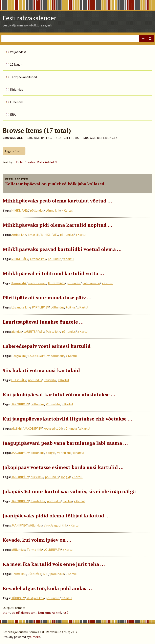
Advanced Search (143, 39)
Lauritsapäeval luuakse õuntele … (43, 322)
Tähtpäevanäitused (23, 77)
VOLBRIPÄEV (52, 550)
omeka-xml (53, 613)
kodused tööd (53, 428)
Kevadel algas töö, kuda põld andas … (47, 588)
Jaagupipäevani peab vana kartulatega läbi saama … (65, 443)
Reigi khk (50, 380)
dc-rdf (16, 613)
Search (150, 39)
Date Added (46, 162)
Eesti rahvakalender (29, 18)
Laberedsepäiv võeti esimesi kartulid (47, 346)
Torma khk (34, 550)
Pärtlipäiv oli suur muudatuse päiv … (47, 298)
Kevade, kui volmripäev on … (37, 540)
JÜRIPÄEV (35, 574)
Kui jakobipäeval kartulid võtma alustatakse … (59, 394)
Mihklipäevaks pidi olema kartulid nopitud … (57, 225)
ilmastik (34, 235)
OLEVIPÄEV (19, 380)
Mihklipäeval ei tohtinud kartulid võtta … (53, 273)
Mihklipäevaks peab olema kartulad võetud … (57, 201)
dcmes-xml (29, 613)
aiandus (17, 331)
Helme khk (19, 574)
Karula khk (38, 501)
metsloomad (37, 283)
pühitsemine (91, 283)
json (41, 613)
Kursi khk (37, 477)
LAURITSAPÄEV (34, 331)
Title (19, 162)
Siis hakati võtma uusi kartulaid (41, 370)
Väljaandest (18, 52)
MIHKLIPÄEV (20, 210)
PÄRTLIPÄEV (40, 307)
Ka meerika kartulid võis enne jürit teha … (54, 564)
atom (6, 613)
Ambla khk (19, 235)
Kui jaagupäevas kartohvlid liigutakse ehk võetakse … (67, 419)
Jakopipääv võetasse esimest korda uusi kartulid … (63, 467)
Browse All (13, 138)
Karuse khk (19, 283)
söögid (51, 453)
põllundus (37, 210)
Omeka (35, 637)
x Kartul (67, 210)
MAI (46, 574)
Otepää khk (38, 259)
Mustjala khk (35, 598)
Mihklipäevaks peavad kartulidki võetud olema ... (62, 249)
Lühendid (16, 102)
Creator (30, 162)
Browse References (100, 138)
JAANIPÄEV (19, 525)
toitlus (71, 307)
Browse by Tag (39, 138)
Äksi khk (17, 428)
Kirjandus (17, 89)
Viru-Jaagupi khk (55, 525)
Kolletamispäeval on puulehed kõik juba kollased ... (57, 184)
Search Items (67, 138)
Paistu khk (53, 331)
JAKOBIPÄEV (20, 404)
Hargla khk (19, 356)
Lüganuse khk (21, 307)
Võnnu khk (53, 210)
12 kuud (15, 64)
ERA (13, 114)
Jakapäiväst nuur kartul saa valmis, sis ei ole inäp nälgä (69, 491)
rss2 (65, 613)
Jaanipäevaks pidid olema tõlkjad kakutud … (56, 516)
